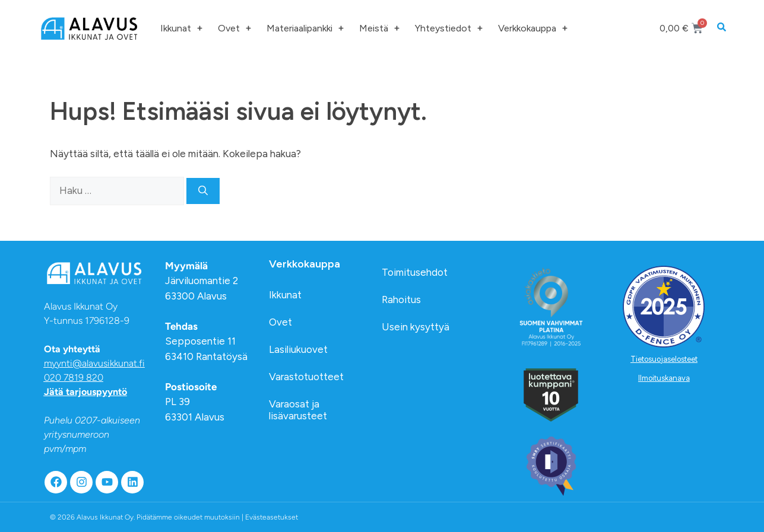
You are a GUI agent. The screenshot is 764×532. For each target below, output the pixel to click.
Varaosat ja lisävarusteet (298, 410)
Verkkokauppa (533, 28)
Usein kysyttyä (416, 327)
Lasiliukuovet (298, 349)
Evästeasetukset (272, 517)
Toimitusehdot (415, 272)
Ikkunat (181, 28)
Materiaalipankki (305, 28)
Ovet (234, 28)
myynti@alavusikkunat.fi (94, 363)
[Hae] (203, 191)
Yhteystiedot (449, 28)
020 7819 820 (74, 378)
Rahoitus (401, 300)
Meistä (379, 28)
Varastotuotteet (306, 377)
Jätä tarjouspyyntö (85, 392)
